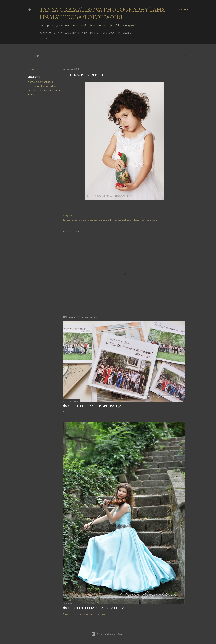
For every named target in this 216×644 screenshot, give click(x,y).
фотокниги (111, 33)
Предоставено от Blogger (108, 634)
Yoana (31, 94)
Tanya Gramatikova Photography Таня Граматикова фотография (102, 13)
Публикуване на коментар (91, 412)
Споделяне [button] (34, 69)
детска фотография (41, 82)
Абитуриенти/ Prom (86, 33)
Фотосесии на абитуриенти (94, 608)
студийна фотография (42, 86)
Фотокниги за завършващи (92, 406)
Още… (126, 33)
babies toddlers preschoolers (44, 90)
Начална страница (54, 33)
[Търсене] (182, 10)
